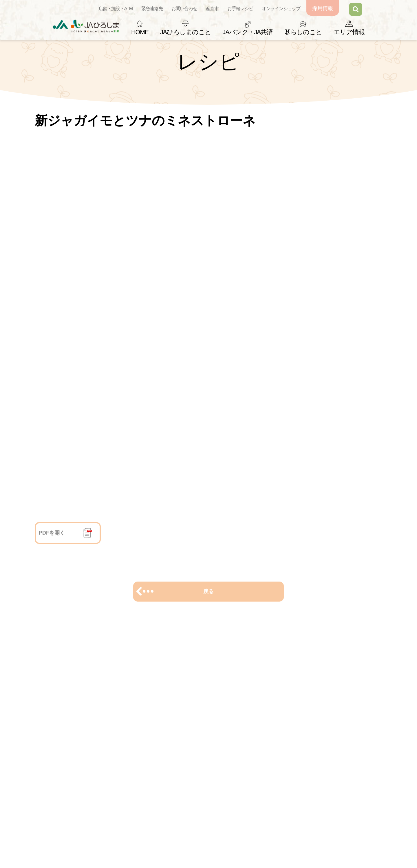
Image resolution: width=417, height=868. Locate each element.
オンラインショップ (281, 9)
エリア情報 (349, 32)
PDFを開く (52, 533)
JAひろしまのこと (185, 32)
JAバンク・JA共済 (247, 32)
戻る (209, 591)
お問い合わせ (184, 9)
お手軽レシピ (240, 9)
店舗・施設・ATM (116, 9)
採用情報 (323, 8)
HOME (140, 32)
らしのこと (303, 32)
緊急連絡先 (152, 9)
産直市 (212, 9)
